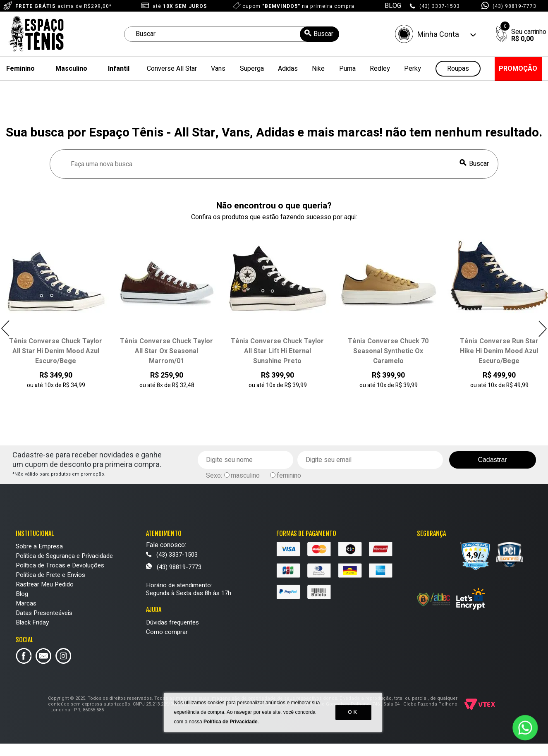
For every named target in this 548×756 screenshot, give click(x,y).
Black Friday (32, 622)
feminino (289, 476)
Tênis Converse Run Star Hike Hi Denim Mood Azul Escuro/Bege (499, 351)
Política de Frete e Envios (50, 575)
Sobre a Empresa (39, 546)
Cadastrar (492, 460)
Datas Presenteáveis (44, 613)
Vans (218, 69)
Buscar (479, 164)
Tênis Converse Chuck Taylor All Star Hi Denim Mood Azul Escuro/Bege (56, 351)
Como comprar (167, 632)
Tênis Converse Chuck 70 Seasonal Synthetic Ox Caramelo (388, 351)
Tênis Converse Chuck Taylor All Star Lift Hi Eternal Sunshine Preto (277, 351)
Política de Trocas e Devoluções (60, 565)
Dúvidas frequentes (172, 622)
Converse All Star (172, 69)
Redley (380, 69)
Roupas (458, 69)
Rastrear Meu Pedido (45, 584)
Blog (22, 594)
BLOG (393, 6)
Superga (252, 69)
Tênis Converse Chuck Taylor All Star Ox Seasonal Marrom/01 (166, 351)
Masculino (71, 69)
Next (542, 329)
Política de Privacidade (231, 731)
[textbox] (232, 34)
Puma (347, 69)
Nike (318, 69)
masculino (245, 476)
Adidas (288, 69)
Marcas (26, 603)
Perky (413, 69)
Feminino (20, 69)
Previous (6, 329)
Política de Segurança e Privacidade (64, 556)
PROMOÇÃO (518, 69)
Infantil (119, 69)
